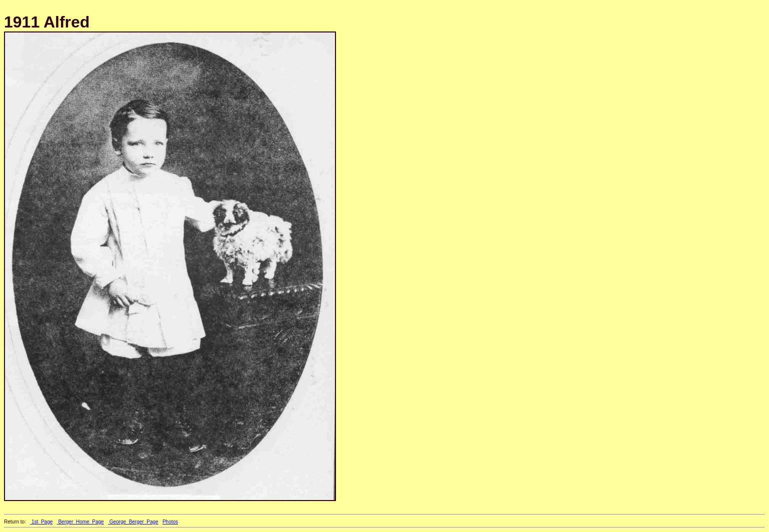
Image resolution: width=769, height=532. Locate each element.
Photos (170, 522)
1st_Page (41, 522)
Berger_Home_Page (80, 522)
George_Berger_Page (133, 522)
